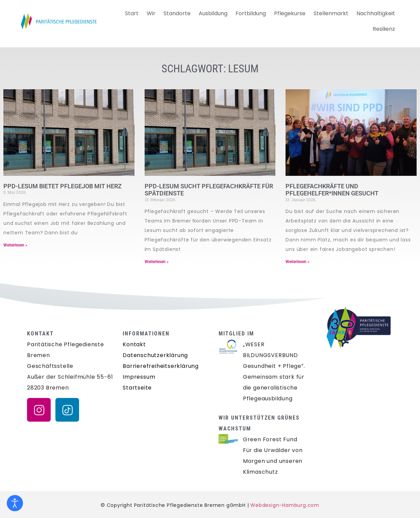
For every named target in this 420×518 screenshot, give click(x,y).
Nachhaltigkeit (376, 13)
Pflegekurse (290, 13)
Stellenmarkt (331, 13)
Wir (151, 13)
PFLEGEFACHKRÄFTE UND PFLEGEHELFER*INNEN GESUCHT (332, 190)
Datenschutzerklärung (155, 355)
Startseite (137, 388)
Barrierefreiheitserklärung (161, 366)
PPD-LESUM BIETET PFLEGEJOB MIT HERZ (63, 186)
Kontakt (134, 344)
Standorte (177, 13)
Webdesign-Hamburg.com (285, 505)
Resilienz (384, 29)
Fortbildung (251, 13)
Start (132, 13)
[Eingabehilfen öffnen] (15, 503)
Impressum (139, 377)
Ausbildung (213, 13)
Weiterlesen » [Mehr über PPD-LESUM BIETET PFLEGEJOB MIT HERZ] (15, 245)
